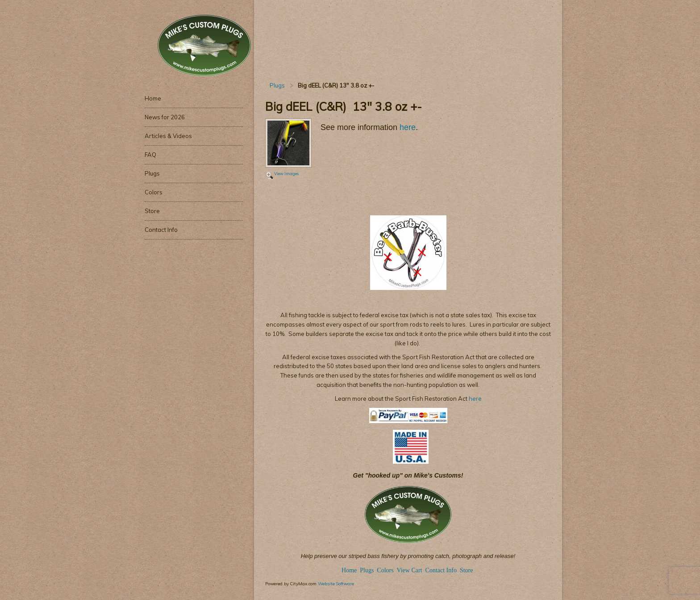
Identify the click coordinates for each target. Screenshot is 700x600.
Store (467, 570)
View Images (286, 174)
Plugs (277, 85)
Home (349, 570)
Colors (385, 570)
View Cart (409, 570)
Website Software (336, 583)
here (408, 127)
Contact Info (441, 570)
